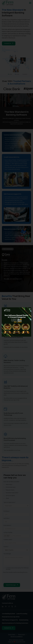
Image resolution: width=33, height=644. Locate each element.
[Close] (30, 309)
